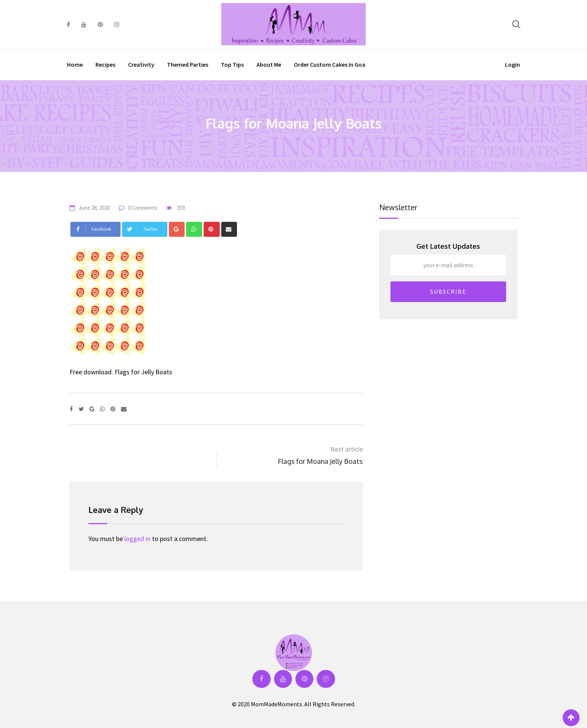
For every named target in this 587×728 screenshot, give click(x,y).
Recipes (105, 64)
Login (513, 64)
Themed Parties (188, 64)
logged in (137, 539)
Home (75, 64)
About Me (269, 64)
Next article (346, 449)
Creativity (141, 64)
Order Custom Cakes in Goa (330, 64)
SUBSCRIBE (448, 291)
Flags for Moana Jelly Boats (320, 461)
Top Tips (232, 64)
